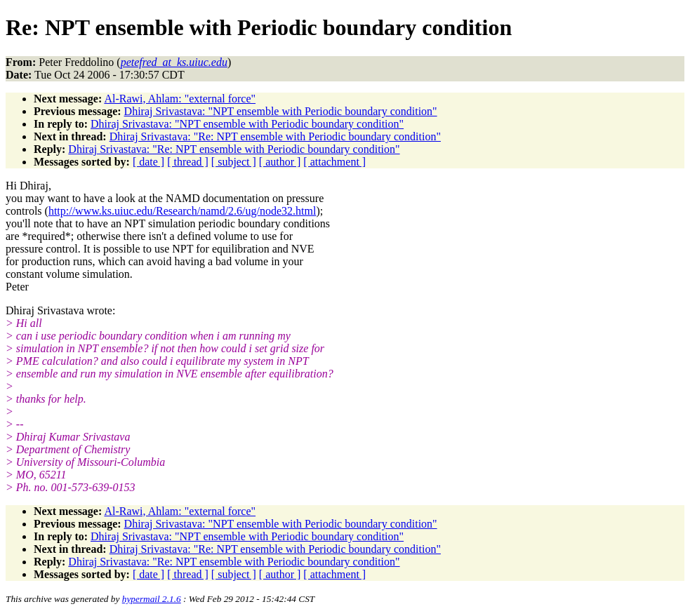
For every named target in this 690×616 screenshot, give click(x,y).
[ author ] (280, 162)
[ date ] (148, 162)
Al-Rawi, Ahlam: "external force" (180, 99)
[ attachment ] (334, 162)
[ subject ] (234, 162)
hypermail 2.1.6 (152, 599)
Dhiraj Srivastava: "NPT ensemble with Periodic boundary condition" (281, 111)
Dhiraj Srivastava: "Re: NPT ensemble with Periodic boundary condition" (275, 136)
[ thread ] (188, 162)
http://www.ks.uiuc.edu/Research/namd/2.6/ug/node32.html (183, 211)
